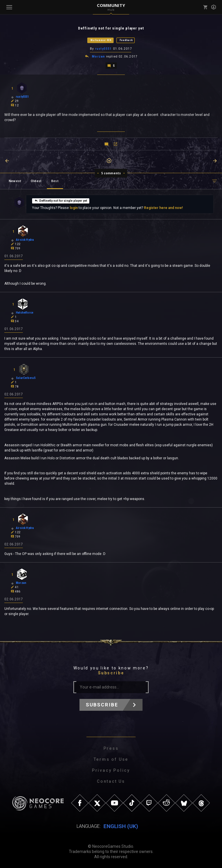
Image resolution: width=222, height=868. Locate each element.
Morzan (98, 57)
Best (55, 181)
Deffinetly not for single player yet (61, 201)
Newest (15, 181)
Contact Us (111, 781)
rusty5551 (104, 49)
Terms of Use (111, 759)
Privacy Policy (111, 770)
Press (111, 748)
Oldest (36, 181)
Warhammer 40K (101, 40)
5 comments (111, 173)
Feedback (126, 40)
